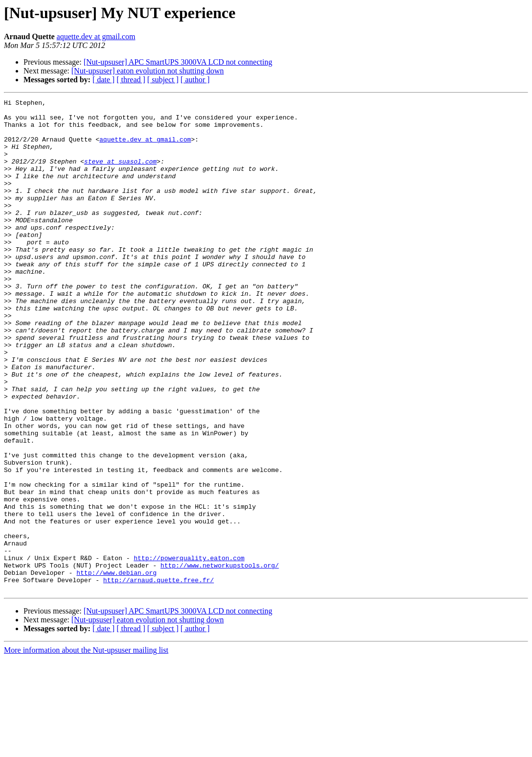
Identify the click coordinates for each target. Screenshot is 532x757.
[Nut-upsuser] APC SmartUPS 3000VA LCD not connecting (178, 62)
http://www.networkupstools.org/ (220, 659)
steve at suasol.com (120, 174)
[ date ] (104, 80)
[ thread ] (131, 80)
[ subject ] (163, 80)
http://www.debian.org (116, 668)
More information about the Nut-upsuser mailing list (86, 748)
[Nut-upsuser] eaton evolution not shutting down (148, 71)
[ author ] (195, 80)
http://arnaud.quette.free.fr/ (159, 677)
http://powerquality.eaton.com (189, 650)
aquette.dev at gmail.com (96, 36)
